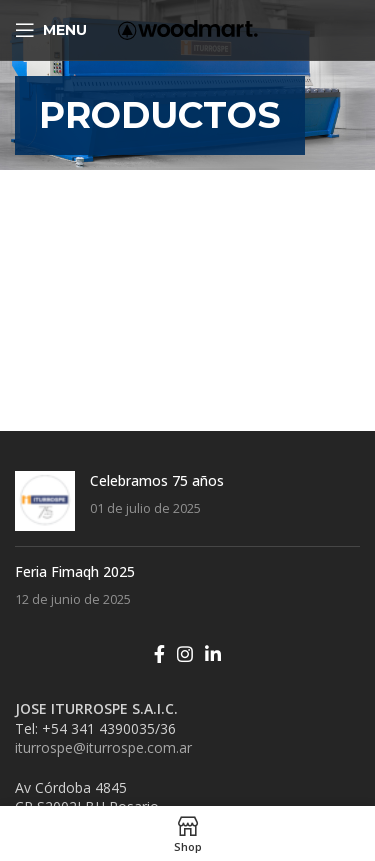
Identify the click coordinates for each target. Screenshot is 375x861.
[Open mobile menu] (51, 30)
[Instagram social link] (185, 654)
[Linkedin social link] (213, 654)
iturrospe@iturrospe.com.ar (103, 747)
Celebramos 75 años (157, 480)
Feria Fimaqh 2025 (75, 571)
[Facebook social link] (159, 654)
